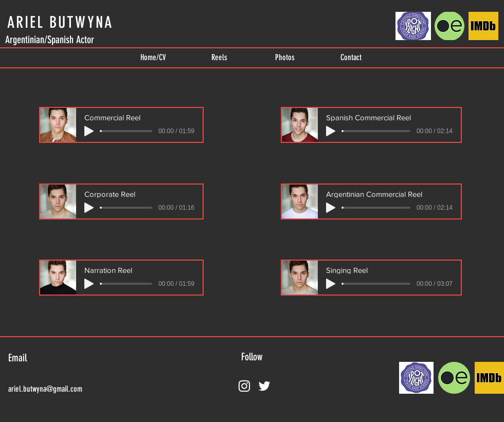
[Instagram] (244, 386)
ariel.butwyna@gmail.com (45, 389)
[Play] (89, 131)
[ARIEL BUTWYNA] (60, 22)
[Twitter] (264, 386)
